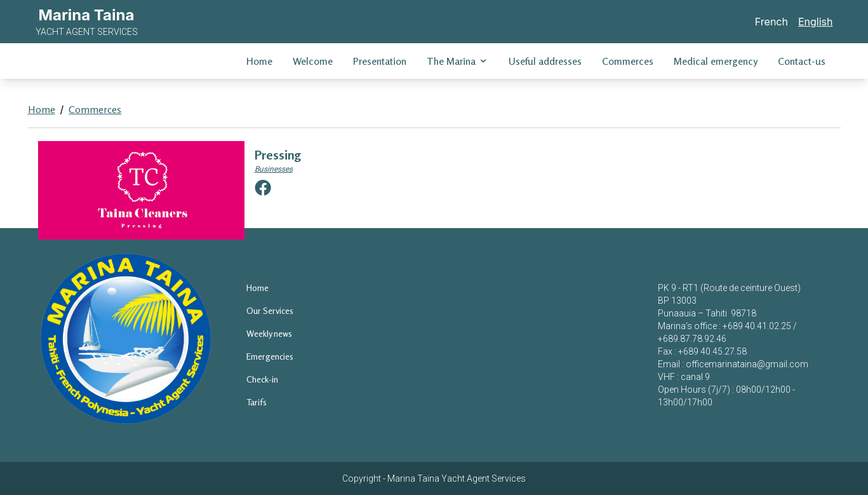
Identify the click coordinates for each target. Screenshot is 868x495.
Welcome (313, 61)
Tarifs (257, 402)
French (771, 22)
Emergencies (270, 356)
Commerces (628, 61)
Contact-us (802, 61)
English (816, 22)
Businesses (274, 169)
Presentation (380, 61)
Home (259, 61)
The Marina (457, 61)
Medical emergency (716, 61)
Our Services (270, 310)
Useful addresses (545, 61)
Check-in (262, 379)
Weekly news (269, 333)
